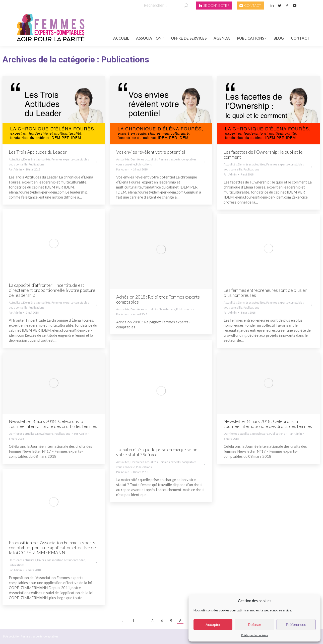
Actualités (15, 159)
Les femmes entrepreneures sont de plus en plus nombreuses (265, 293)
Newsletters (167, 309)
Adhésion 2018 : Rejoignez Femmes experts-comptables (159, 299)
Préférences (296, 625)
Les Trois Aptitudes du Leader (38, 152)
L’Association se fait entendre (66, 560)
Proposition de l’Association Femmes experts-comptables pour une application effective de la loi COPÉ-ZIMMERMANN (53, 547)
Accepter (213, 625)
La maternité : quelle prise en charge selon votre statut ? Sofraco (157, 452)
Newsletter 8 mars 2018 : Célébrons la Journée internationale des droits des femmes (53, 424)
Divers (42, 560)
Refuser (255, 625)
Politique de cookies (254, 635)
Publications (37, 164)
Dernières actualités (37, 159)
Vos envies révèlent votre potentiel (151, 152)
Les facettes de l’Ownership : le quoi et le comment (263, 154)
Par (15, 169)
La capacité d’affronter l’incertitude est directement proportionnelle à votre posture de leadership (52, 290)
